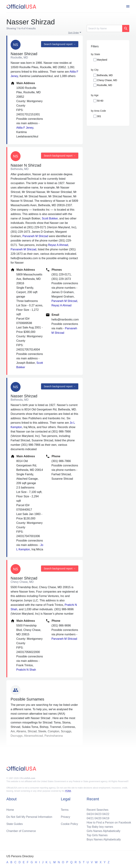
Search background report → (60, 44)
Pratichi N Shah (26, 670)
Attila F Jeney (25, 128)
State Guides (15, 824)
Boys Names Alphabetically (104, 839)
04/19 (106, 818)
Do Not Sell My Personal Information (29, 817)
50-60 (100, 101)
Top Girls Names (97, 835)
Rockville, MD (105, 85)
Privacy (66, 817)
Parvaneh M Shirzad (35, 236)
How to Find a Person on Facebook (109, 823)
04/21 (90, 818)
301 (99, 116)
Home (10, 810)
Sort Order (74, 33)
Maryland (102, 60)
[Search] (104, 28)
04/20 (98, 818)
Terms (65, 810)
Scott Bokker (50, 218)
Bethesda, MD (105, 75)
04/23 (98, 814)
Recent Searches (97, 810)
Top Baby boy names (100, 827)
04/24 (90, 814)
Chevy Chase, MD (107, 80)
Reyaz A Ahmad (58, 245)
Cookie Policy (70, 824)
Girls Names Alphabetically (103, 831)
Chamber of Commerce (21, 831)
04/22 (106, 814)
